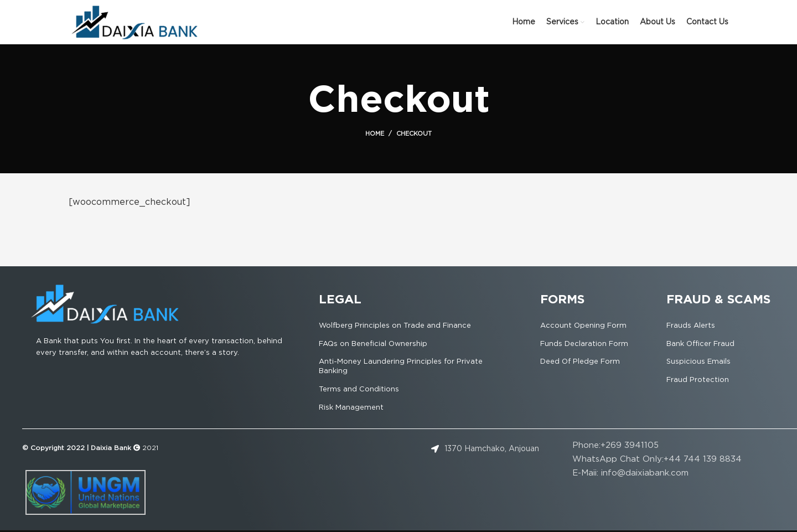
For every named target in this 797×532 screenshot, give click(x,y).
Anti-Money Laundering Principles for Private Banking (401, 366)
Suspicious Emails (698, 362)
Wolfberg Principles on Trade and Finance (395, 326)
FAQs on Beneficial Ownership (373, 344)
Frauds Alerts (691, 326)
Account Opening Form (583, 326)
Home (375, 134)
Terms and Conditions (359, 389)
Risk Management (351, 408)
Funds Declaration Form (584, 344)
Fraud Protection (698, 380)
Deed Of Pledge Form (580, 362)
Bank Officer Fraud (700, 344)
